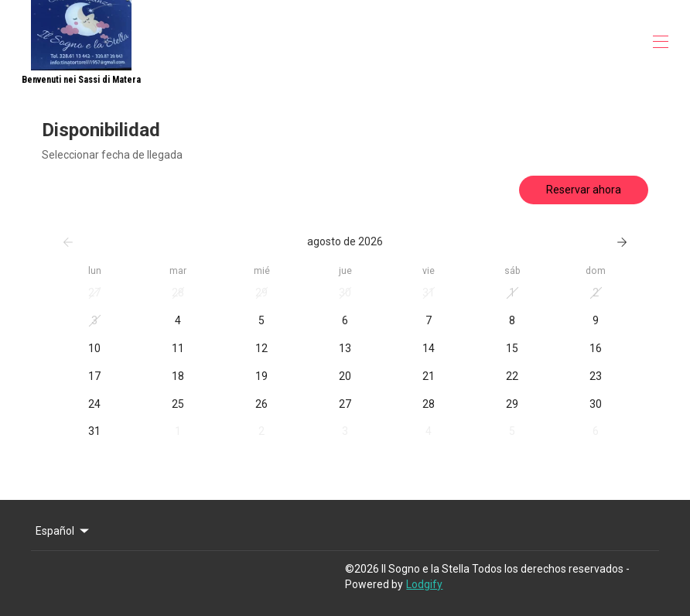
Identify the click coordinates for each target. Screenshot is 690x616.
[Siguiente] (622, 242)
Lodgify (424, 584)
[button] (94, 293)
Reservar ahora (584, 190)
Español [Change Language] (63, 531)
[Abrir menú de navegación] (661, 42)
